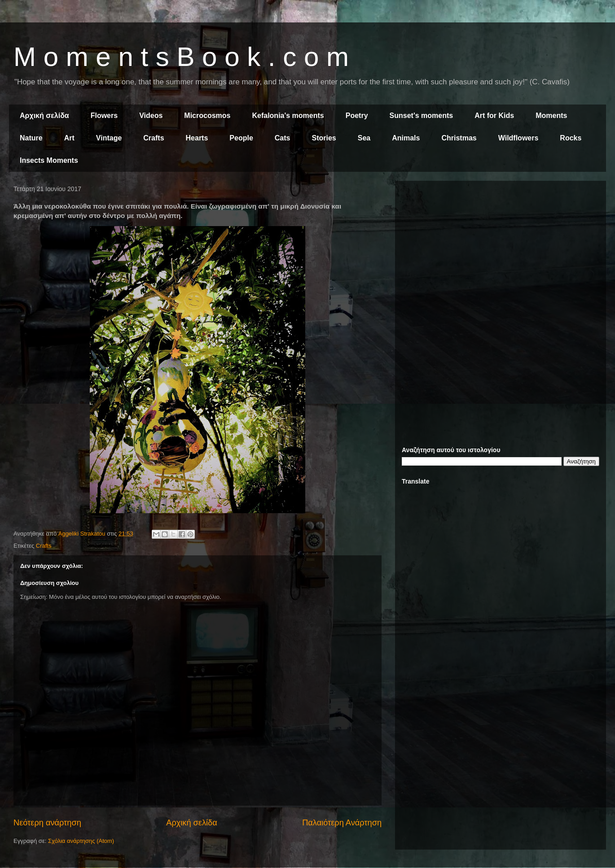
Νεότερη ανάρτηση (47, 823)
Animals (406, 138)
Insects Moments (49, 160)
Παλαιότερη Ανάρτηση (342, 823)
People (241, 138)
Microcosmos (207, 116)
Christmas (459, 138)
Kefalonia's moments (288, 116)
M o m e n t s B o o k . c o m (181, 57)
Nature (31, 138)
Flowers (104, 116)
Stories (324, 138)
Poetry (357, 116)
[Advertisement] (501, 250)
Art (69, 138)
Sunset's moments (422, 116)
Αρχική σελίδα (44, 116)
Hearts (197, 138)
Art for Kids (494, 116)
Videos (151, 116)
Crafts (154, 138)
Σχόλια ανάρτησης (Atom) (81, 841)
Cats (283, 138)
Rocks (571, 138)
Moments (551, 116)
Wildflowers (518, 138)
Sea (364, 138)
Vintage (109, 138)
